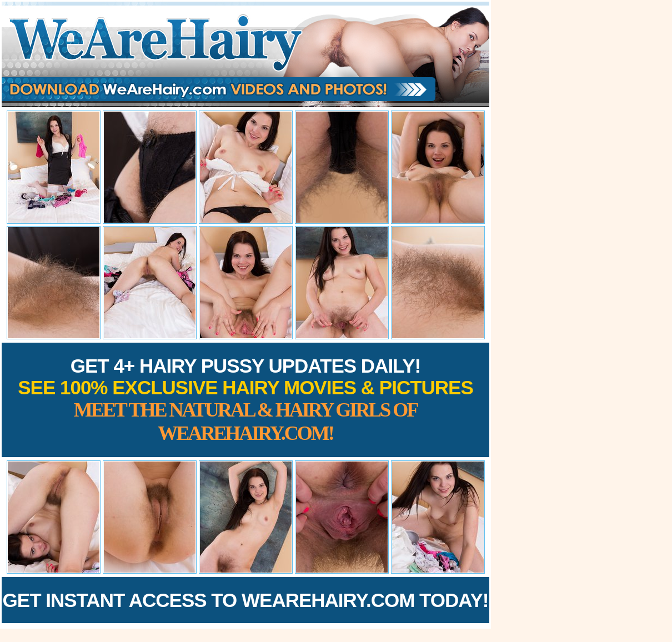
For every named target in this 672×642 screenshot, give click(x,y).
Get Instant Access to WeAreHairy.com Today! (246, 600)
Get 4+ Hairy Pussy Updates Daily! (245, 400)
